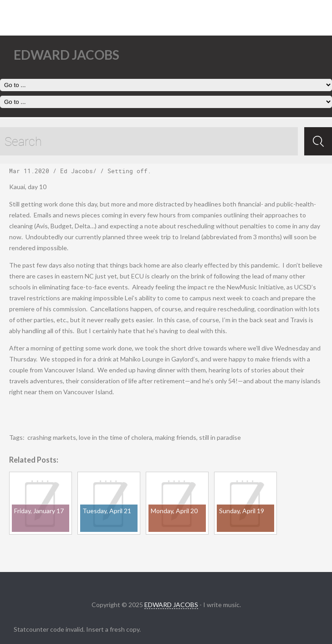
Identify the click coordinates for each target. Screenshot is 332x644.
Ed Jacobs (77, 171)
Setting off (128, 171)
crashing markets (52, 437)
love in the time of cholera (115, 437)
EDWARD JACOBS (171, 605)
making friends (176, 437)
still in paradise (220, 437)
